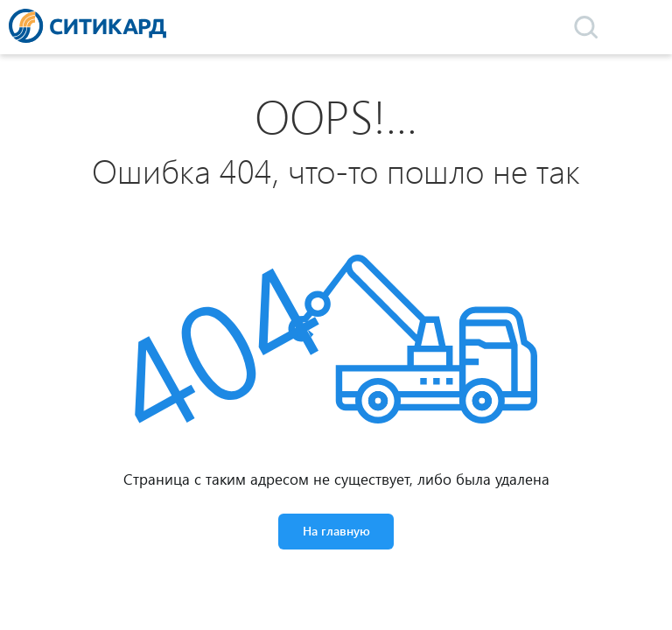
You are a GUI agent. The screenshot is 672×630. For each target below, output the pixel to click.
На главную (336, 530)
